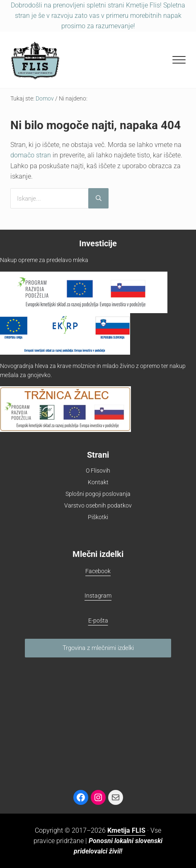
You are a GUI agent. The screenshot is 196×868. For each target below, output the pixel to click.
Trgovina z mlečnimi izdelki (98, 648)
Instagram (98, 596)
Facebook (98, 571)
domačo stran (31, 155)
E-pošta (98, 620)
